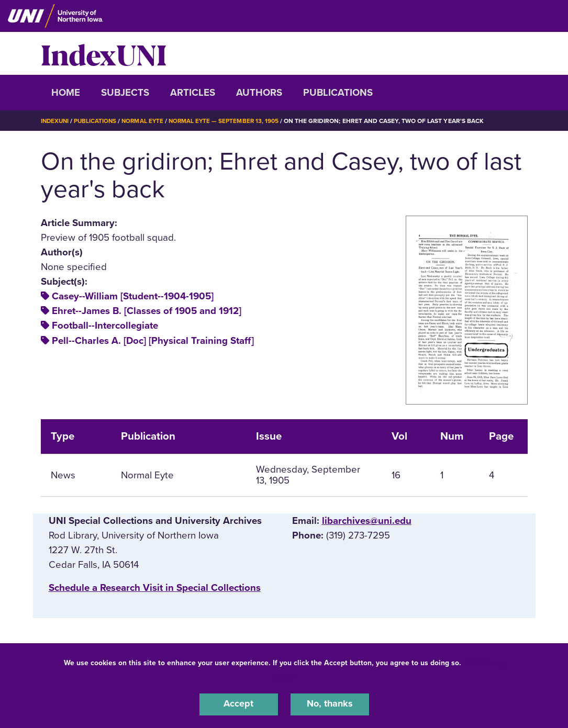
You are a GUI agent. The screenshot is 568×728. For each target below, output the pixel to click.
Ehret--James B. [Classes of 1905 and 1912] (147, 311)
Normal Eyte (146, 121)
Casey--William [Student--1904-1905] (133, 296)
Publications (338, 93)
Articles (193, 93)
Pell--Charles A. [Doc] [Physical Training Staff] (153, 341)
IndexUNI (104, 53)
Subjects (125, 93)
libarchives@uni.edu (367, 521)
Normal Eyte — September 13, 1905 (229, 121)
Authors (259, 93)
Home (66, 93)
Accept (239, 704)
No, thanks (330, 704)
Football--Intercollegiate (105, 326)
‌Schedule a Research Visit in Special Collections (155, 588)
